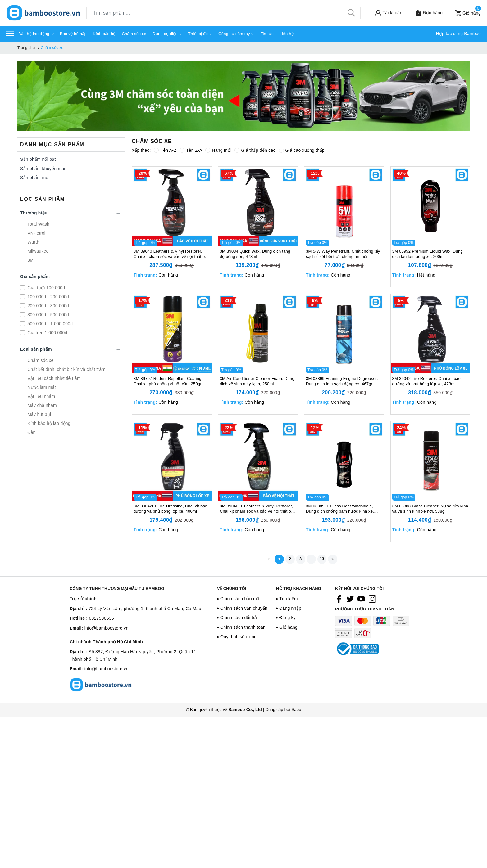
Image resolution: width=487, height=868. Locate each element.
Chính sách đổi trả (239, 620)
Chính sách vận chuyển (244, 610)
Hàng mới (218, 150)
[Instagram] (372, 601)
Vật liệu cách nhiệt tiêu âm (53, 378)
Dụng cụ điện (167, 34)
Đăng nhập (290, 610)
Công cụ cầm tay (236, 34)
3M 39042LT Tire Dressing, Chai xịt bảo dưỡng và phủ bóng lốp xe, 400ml (170, 509)
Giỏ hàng (288, 629)
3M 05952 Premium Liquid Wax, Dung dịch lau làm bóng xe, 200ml (428, 254)
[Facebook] (339, 601)
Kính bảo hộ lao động (48, 423)
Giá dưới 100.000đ (46, 288)
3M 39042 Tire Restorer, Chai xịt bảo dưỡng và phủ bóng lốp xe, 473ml (427, 381)
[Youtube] (361, 601)
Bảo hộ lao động (36, 34)
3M (30, 260)
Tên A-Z (165, 150)
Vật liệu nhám (41, 396)
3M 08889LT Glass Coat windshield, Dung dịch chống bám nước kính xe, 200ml (340, 509)
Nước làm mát (41, 387)
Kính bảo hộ (104, 34)
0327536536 (101, 620)
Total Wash (38, 224)
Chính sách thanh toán (243, 629)
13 (326, 560)
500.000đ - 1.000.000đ (49, 324)
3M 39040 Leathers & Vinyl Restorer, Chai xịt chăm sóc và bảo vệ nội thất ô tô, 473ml (169, 254)
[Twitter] (350, 601)
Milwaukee (37, 251)
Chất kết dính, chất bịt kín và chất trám (66, 369)
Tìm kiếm (289, 600)
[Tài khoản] (385, 13)
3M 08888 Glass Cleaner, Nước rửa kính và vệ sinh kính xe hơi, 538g (430, 509)
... (313, 560)
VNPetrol (36, 233)
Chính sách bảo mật (240, 600)
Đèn (31, 432)
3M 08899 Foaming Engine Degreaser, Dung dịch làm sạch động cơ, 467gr (342, 381)
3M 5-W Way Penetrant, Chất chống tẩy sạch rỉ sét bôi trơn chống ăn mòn (343, 254)
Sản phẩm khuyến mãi (43, 169)
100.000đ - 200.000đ (48, 297)
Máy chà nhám (41, 405)
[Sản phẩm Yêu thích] (425, 13)
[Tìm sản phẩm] (223, 13)
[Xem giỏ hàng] (464, 13)
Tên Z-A (191, 150)
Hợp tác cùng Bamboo (459, 34)
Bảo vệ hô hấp (73, 34)
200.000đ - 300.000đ (48, 306)
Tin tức (267, 34)
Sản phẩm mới (35, 178)
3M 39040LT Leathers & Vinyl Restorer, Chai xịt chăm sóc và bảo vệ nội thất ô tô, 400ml (256, 509)
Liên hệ (287, 34)
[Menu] (10, 33)
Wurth (33, 242)
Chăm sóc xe (134, 34)
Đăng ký (287, 620)
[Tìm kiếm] (351, 13)
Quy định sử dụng (238, 639)
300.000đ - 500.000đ (48, 315)
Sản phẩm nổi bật (38, 159)
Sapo (296, 709)
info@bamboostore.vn (107, 630)
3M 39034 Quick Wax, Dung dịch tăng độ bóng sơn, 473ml (255, 254)
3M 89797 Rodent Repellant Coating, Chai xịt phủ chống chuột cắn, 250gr (168, 381)
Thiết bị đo (200, 34)
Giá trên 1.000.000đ (47, 333)
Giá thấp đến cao (255, 150)
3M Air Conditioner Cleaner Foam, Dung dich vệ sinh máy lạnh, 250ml (257, 381)
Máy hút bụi (39, 414)
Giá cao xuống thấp (302, 150)
